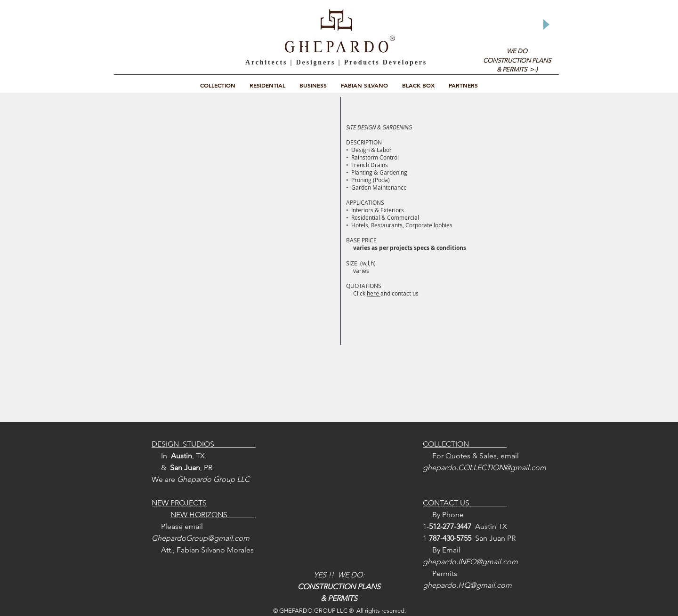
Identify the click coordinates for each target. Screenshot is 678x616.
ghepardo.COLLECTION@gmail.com (484, 468)
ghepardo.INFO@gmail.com (470, 562)
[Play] (546, 24)
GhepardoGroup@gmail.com (201, 538)
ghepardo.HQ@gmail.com (467, 585)
